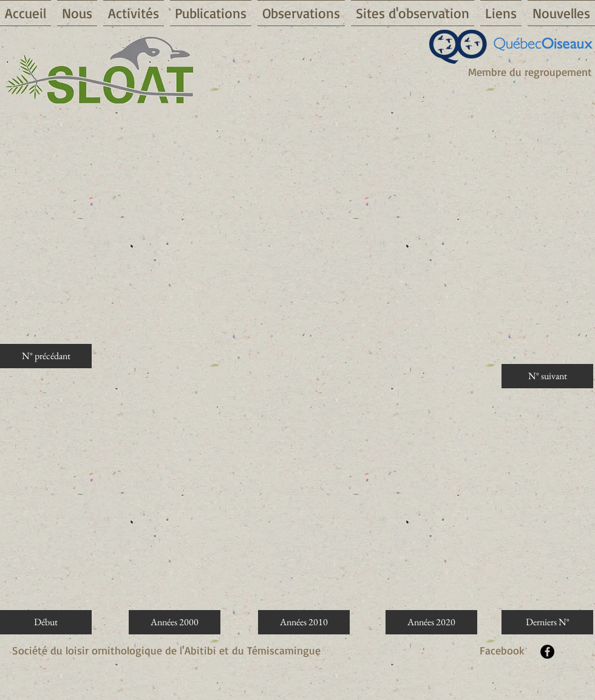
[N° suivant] (547, 376)
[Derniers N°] (547, 622)
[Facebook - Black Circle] (547, 652)
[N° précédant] (46, 356)
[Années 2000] (175, 622)
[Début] (46, 622)
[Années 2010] (304, 622)
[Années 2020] (431, 622)
